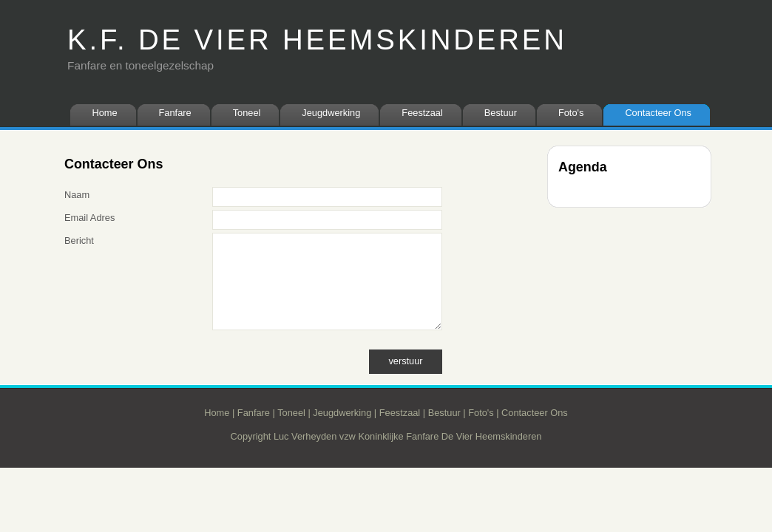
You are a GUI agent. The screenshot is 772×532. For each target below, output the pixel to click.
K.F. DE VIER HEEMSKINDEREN (317, 40)
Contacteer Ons (658, 113)
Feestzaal (422, 113)
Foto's (571, 113)
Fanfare (175, 113)
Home (104, 113)
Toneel (247, 113)
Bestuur (501, 113)
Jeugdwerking (331, 113)
